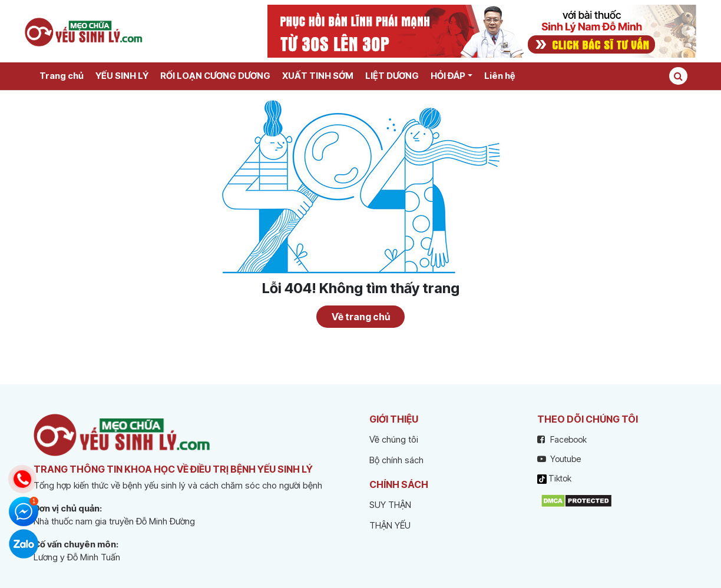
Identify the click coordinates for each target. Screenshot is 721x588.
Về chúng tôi (394, 439)
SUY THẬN (390, 505)
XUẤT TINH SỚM (318, 76)
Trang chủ (62, 76)
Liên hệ (500, 76)
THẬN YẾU (390, 525)
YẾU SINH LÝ (122, 76)
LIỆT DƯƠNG (392, 76)
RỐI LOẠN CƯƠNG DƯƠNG (215, 76)
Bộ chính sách (396, 460)
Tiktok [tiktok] (554, 479)
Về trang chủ (361, 317)
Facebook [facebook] (562, 439)
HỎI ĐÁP (448, 76)
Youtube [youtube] (559, 459)
